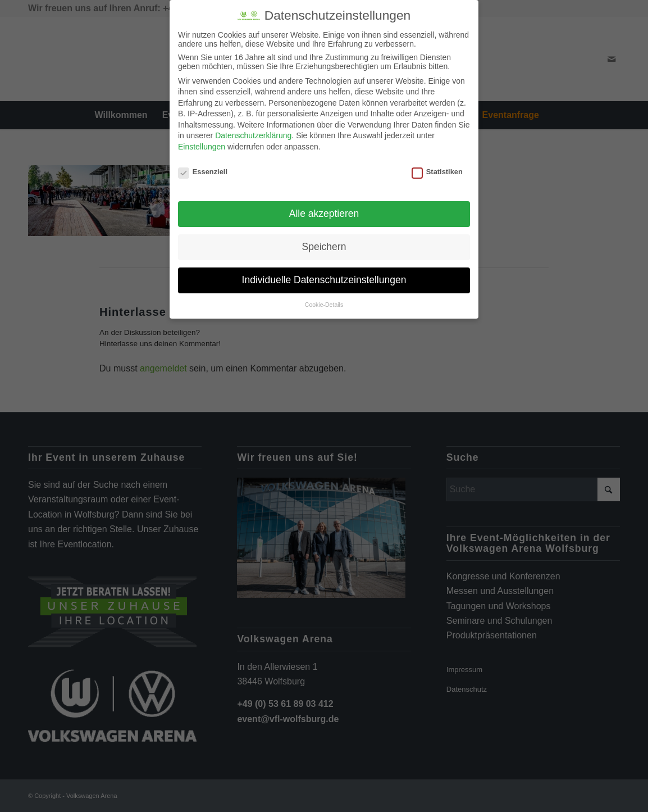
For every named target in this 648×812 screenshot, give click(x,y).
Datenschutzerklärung (253, 134)
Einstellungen (202, 145)
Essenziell (203, 170)
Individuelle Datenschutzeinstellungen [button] (324, 278)
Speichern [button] (324, 245)
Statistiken (437, 170)
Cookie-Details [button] (324, 303)
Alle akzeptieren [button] (324, 212)
